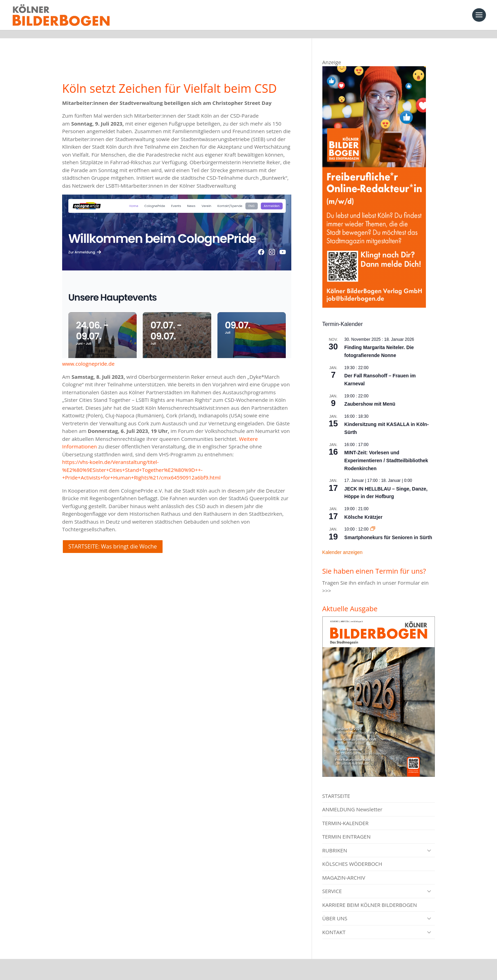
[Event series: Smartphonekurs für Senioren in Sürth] (373, 521)
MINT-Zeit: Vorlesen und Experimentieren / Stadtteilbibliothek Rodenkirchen (386, 452)
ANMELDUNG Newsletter (352, 801)
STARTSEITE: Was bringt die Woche (113, 538)
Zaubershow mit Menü (370, 396)
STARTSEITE (336, 788)
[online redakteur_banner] (374, 297)
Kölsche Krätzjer (363, 509)
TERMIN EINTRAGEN (347, 828)
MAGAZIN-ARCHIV (344, 869)
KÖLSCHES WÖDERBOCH (352, 855)
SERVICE (332, 883)
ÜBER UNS (335, 910)
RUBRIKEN (335, 842)
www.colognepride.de (88, 355)
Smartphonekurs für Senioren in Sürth (388, 529)
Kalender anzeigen (343, 544)
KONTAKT (334, 924)
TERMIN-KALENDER (345, 815)
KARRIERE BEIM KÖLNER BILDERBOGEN (370, 897)
